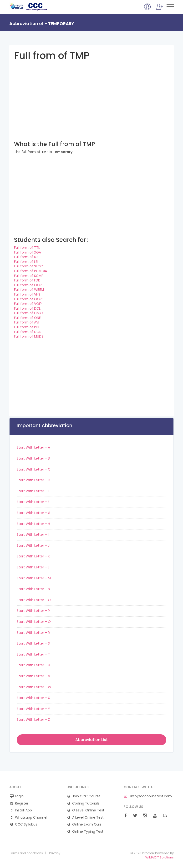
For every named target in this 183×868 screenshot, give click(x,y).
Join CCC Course (86, 796)
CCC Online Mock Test (29, 7)
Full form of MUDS (29, 336)
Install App (23, 810)
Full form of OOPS (29, 299)
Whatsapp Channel (31, 818)
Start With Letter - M (34, 578)
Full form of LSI (26, 262)
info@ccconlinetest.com (148, 796)
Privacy (55, 853)
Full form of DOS (28, 332)
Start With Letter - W (34, 687)
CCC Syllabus (26, 824)
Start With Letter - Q (34, 622)
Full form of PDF (27, 327)
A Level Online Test (88, 818)
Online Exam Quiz (87, 824)
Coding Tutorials (86, 803)
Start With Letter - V (33, 676)
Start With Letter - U (33, 665)
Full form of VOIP (28, 304)
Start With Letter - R (33, 633)
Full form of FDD (27, 280)
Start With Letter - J (33, 545)
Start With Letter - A (33, 447)
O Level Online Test (88, 810)
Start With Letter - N (33, 589)
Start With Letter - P (33, 611)
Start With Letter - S (33, 643)
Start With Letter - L (33, 567)
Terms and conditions (26, 853)
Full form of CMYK (29, 313)
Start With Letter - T (33, 654)
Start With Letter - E (33, 491)
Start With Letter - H (33, 524)
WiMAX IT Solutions (160, 857)
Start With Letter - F (33, 502)
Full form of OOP (28, 285)
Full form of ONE (27, 318)
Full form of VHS (27, 294)
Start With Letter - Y (33, 709)
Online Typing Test (88, 832)
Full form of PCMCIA (30, 271)
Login (19, 796)
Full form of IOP (27, 257)
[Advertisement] (91, 103)
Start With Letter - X (33, 698)
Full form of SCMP (29, 276)
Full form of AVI (27, 322)
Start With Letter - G (34, 513)
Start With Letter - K (33, 556)
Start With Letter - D (33, 480)
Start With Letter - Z (33, 720)
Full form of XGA (28, 252)
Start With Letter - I (33, 535)
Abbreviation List (91, 740)
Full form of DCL (27, 308)
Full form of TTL (27, 248)
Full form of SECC (28, 266)
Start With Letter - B (33, 458)
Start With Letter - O (34, 600)
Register (22, 803)
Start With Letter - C (34, 469)
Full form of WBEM (29, 290)
